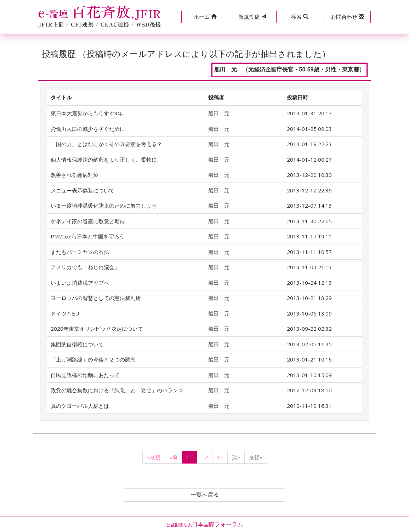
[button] (205, 17)
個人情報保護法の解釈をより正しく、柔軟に (104, 160)
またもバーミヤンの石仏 (80, 252)
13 (220, 457)
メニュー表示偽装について (83, 190)
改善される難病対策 (75, 175)
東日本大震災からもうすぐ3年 (87, 113)
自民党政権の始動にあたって (85, 375)
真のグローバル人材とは (80, 406)
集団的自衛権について (77, 344)
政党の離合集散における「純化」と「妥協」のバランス (117, 390)
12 (205, 457)
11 (189, 457)
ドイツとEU (65, 313)
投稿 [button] (252, 17)
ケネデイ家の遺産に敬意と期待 (88, 221)
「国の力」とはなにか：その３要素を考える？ (106, 144)
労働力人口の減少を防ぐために (88, 129)
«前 (173, 457)
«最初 (154, 457)
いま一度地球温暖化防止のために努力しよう (104, 206)
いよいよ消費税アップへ (80, 283)
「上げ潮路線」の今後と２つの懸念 (93, 359)
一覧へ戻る (205, 495)
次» (236, 457)
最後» (256, 457)
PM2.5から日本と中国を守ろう (88, 236)
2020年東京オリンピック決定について (97, 329)
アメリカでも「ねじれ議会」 (85, 267)
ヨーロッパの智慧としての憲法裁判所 (96, 298)
